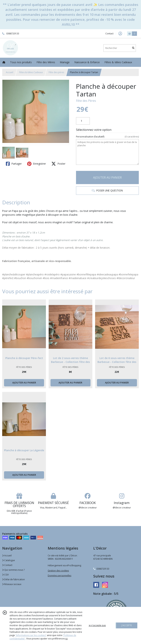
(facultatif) (107, 137)
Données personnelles (59, 576)
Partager (14, 164)
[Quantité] (83, 121)
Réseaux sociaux (12, 584)
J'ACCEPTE (127, 625)
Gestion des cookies (58, 571)
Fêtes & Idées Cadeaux (31, 72)
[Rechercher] (133, 48)
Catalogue (9, 560)
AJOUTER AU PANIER (107, 177)
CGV (5, 575)
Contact (109, 34)
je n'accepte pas (97, 625)
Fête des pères (56, 72)
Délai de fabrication (13, 579)
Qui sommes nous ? (13, 570)
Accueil (10, 72)
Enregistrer (37, 164)
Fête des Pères (86, 101)
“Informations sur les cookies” (31, 635)
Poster (58, 164)
